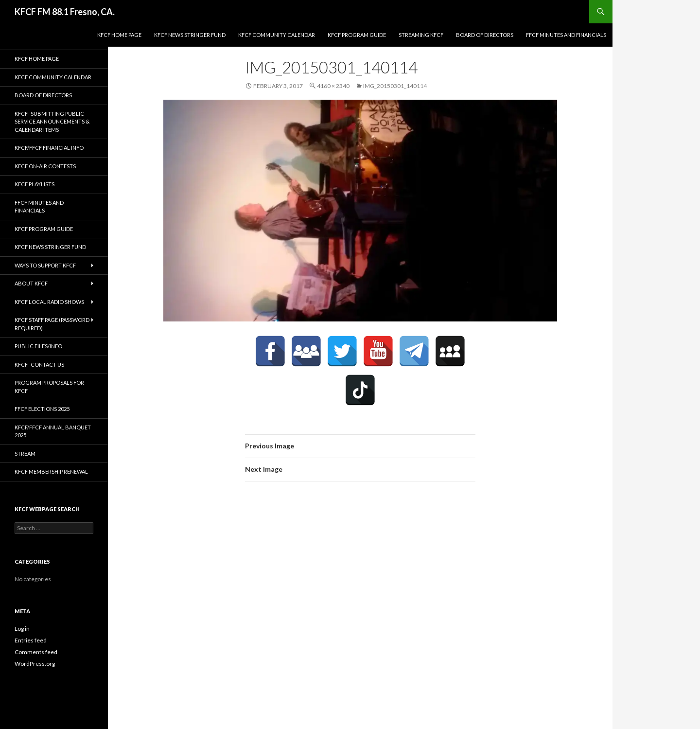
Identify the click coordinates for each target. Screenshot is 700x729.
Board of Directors (485, 35)
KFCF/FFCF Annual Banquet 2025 (53, 431)
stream (25, 453)
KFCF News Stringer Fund (190, 35)
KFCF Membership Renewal (51, 471)
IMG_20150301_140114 (395, 86)
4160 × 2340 (333, 86)
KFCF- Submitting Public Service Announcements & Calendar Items (52, 122)
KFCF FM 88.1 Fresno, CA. (65, 12)
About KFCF (31, 283)
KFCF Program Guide (357, 35)
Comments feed (36, 652)
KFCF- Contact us (39, 364)
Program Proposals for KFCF (49, 387)
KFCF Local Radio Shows (49, 302)
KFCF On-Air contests (45, 166)
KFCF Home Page (119, 35)
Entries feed (31, 640)
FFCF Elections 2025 (42, 409)
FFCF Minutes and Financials (566, 35)
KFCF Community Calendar (277, 35)
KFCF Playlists (35, 184)
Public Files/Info (38, 346)
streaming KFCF (421, 35)
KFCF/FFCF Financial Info (49, 148)
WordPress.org (35, 664)
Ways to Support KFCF (45, 265)
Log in (22, 629)
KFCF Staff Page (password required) (52, 324)
